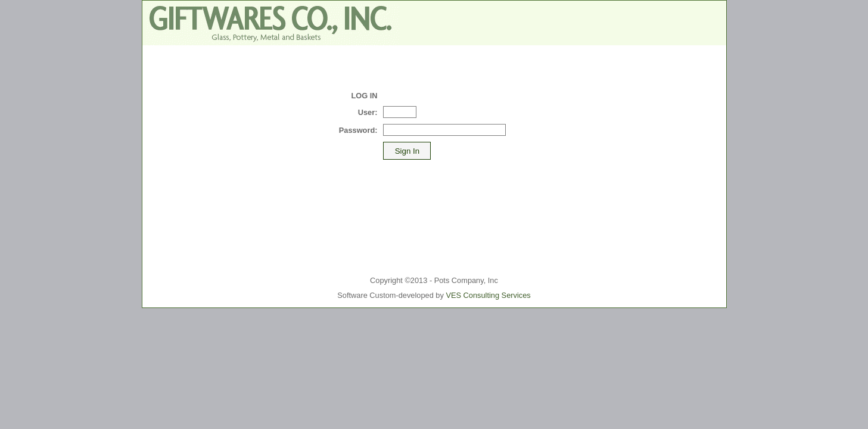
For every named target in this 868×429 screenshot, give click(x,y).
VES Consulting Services (488, 295)
